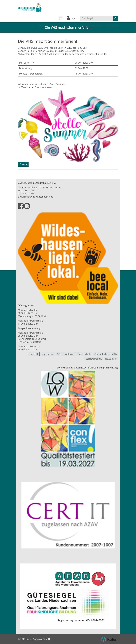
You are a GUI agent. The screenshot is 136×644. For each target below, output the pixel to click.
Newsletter (111, 358)
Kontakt (34, 354)
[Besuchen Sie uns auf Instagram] (27, 208)
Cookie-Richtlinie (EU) (106, 354)
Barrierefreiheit (94, 358)
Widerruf (70, 354)
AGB (59, 354)
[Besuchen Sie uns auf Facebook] (21, 208)
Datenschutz (84, 354)
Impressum (47, 354)
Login (71, 19)
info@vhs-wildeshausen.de (39, 197)
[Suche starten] (115, 18)
